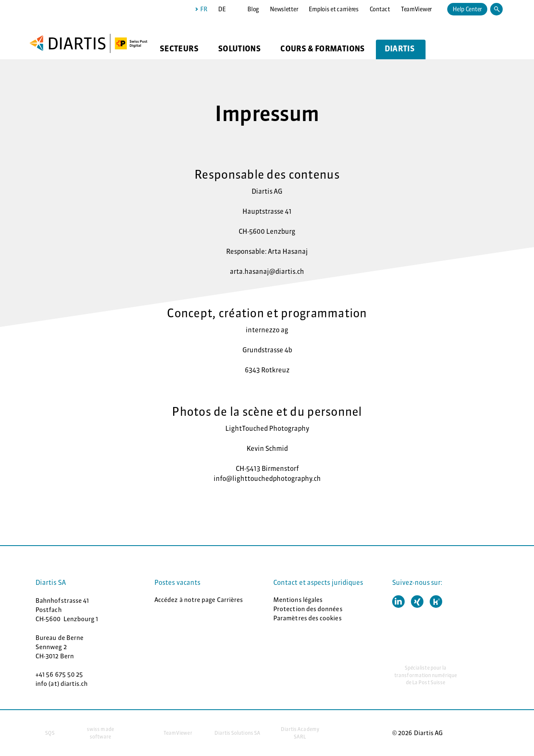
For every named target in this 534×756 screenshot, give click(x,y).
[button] (398, 602)
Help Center (467, 9)
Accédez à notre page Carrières (199, 600)
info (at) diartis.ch (62, 684)
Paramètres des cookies (307, 618)
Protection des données (308, 609)
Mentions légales (298, 600)
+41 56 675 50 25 (59, 674)
